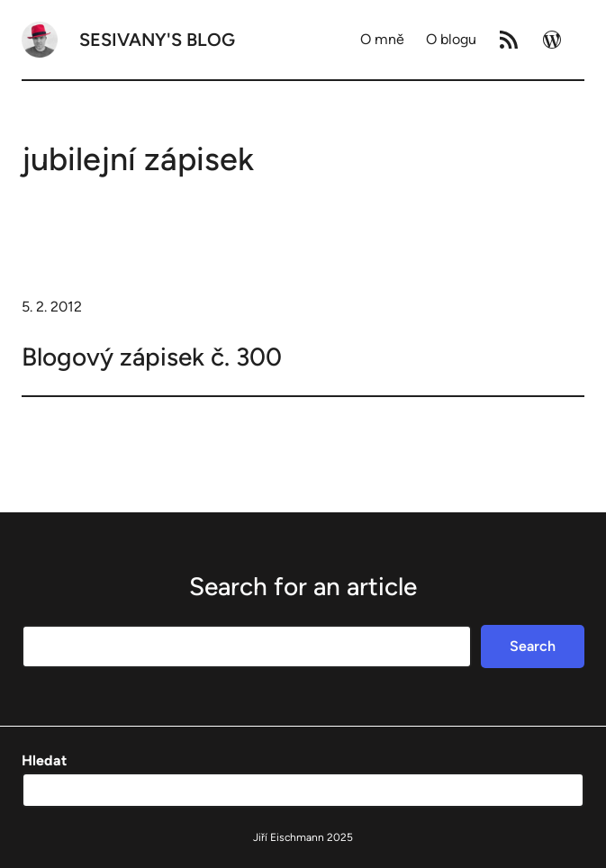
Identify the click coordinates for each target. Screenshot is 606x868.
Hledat (44, 760)
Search (533, 646)
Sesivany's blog (157, 40)
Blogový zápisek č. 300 (152, 357)
